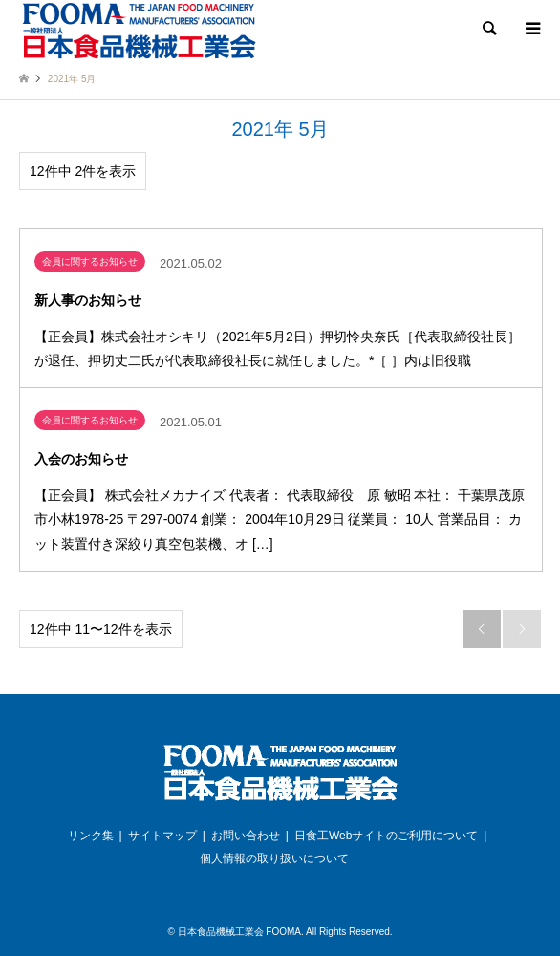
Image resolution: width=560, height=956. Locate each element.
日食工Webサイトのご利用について (386, 836)
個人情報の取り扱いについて (274, 858)
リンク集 (91, 836)
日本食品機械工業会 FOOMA (239, 932)
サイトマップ (162, 836)
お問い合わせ (246, 836)
